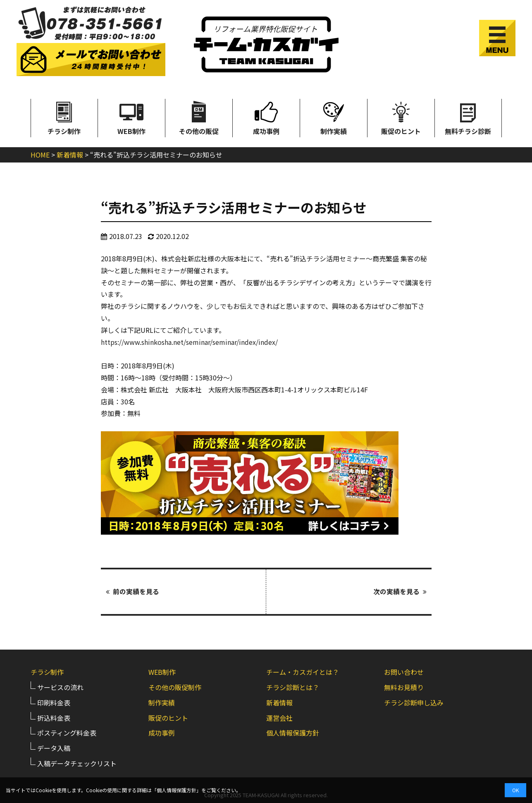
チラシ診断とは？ (293, 687)
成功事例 (266, 117)
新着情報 (279, 702)
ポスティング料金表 (67, 732)
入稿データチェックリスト (77, 763)
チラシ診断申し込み (414, 702)
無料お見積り (404, 687)
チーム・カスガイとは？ (303, 672)
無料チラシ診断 (468, 117)
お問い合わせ (404, 672)
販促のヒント (401, 117)
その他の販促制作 (175, 687)
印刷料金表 (54, 702)
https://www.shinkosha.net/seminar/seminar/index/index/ (189, 342)
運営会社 (279, 717)
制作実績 (334, 117)
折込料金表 (54, 717)
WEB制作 (131, 117)
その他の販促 (199, 117)
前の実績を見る (132, 592)
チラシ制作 (64, 117)
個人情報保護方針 (293, 732)
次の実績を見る (400, 592)
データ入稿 (54, 748)
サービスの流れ (60, 687)
